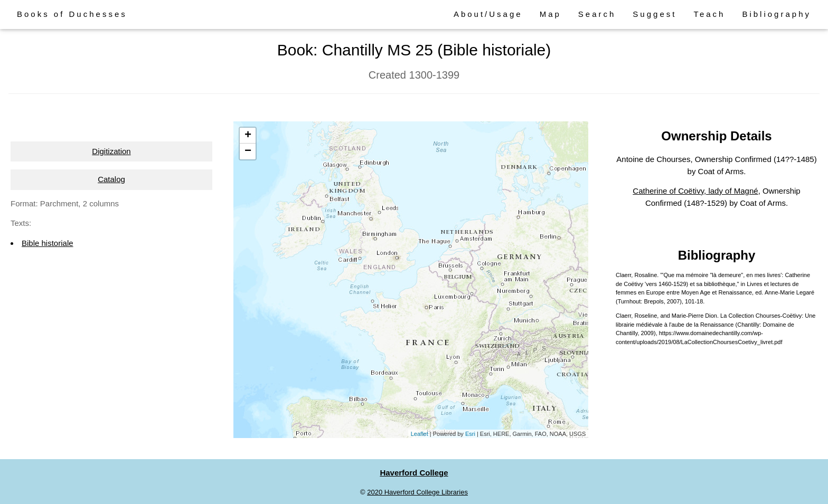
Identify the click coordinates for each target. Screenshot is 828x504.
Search (597, 14)
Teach (709, 14)
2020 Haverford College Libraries (417, 492)
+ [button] (248, 136)
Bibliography (777, 14)
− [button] (248, 151)
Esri (470, 434)
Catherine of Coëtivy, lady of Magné (695, 191)
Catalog (111, 179)
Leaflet (420, 434)
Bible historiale (48, 243)
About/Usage (488, 14)
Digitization (111, 151)
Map (551, 14)
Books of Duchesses (72, 14)
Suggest (655, 14)
